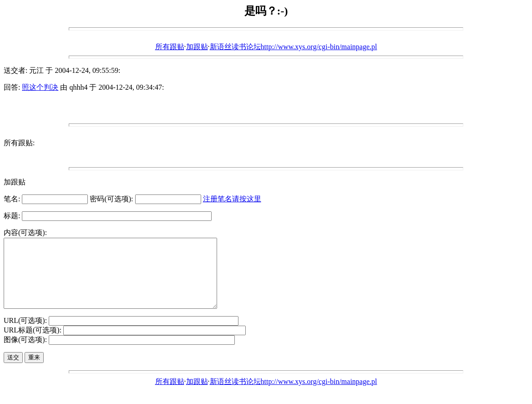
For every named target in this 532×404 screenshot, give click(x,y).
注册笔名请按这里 (232, 199)
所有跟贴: (19, 143)
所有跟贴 (170, 47)
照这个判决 (40, 87)
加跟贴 (197, 47)
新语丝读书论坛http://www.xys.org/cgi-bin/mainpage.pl (294, 47)
